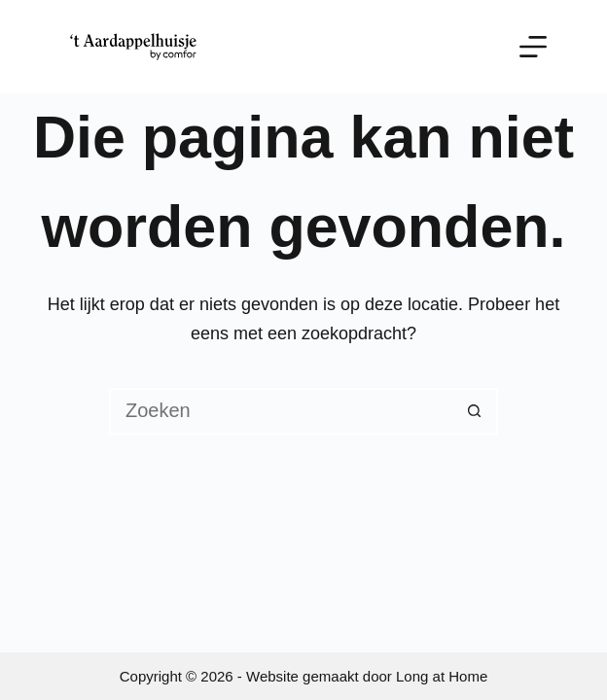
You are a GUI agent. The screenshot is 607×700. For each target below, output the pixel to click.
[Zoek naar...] (280, 411)
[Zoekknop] (475, 411)
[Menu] (533, 47)
